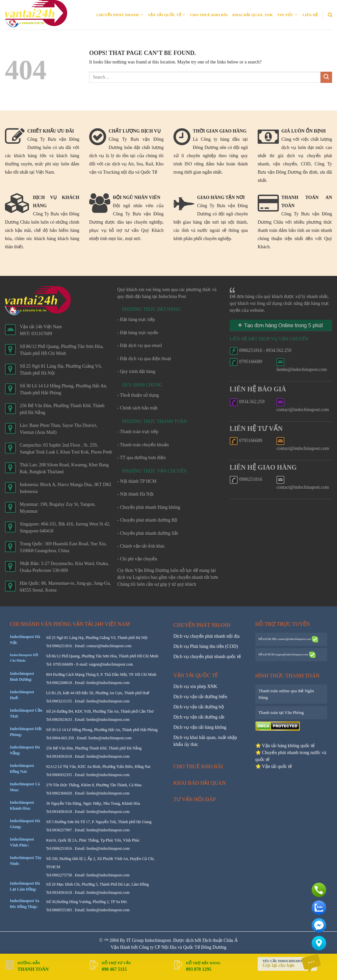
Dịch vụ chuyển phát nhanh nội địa (207, 636)
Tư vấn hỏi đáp (194, 799)
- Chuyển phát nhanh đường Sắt (148, 533)
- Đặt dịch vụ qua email (140, 345)
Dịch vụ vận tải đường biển (200, 697)
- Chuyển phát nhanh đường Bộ (147, 520)
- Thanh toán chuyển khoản (143, 445)
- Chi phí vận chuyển (137, 559)
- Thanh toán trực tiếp (138, 432)
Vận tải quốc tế (167, 15)
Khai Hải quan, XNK (253, 15)
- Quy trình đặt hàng (136, 371)
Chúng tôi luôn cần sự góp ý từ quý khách (157, 584)
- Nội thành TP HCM (137, 481)
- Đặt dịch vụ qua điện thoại (144, 359)
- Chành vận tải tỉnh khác (141, 546)
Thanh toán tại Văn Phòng (281, 712)
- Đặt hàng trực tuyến (138, 333)
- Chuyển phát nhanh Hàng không (149, 507)
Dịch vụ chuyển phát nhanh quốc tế (207, 657)
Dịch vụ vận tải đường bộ (199, 707)
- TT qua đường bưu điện (141, 458)
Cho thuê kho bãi (209, 15)
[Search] (330, 15)
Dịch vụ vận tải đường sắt (199, 717)
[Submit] (326, 77)
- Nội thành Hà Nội (135, 494)
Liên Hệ (310, 15)
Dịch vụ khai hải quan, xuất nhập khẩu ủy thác (205, 741)
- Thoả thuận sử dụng (138, 395)
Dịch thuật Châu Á (220, 940)
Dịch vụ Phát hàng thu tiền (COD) (206, 646)
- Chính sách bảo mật (137, 408)
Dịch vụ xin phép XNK (195, 686)
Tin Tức (288, 15)
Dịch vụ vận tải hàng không (200, 727)
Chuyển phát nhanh (120, 15)
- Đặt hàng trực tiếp (136, 319)
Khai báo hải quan (200, 783)
